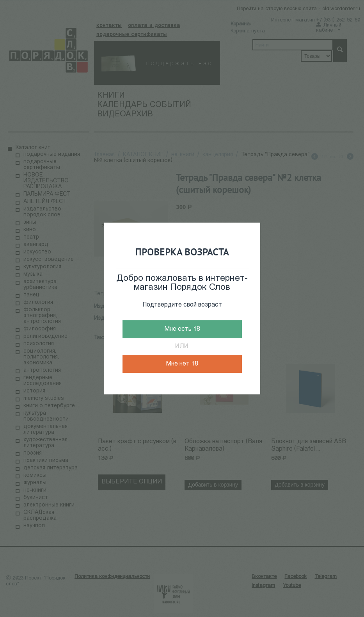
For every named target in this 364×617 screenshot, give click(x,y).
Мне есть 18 (182, 329)
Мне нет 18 (182, 364)
